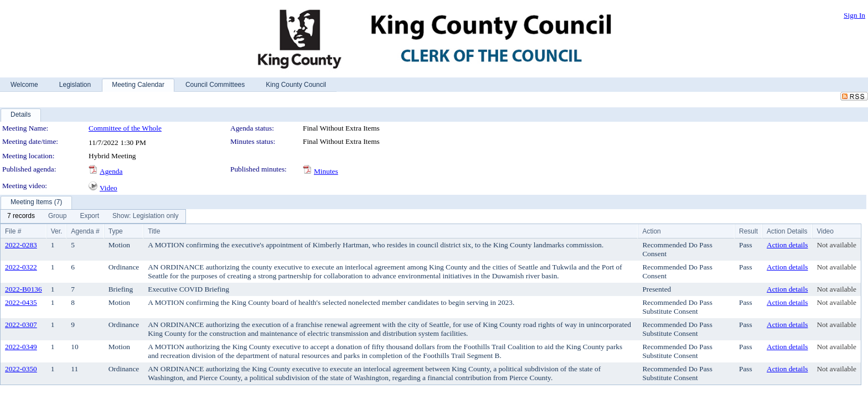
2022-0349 (21, 347)
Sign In (854, 15)
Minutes (326, 171)
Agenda (111, 171)
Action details (787, 245)
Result (748, 231)
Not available (836, 245)
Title (154, 231)
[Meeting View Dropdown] (145, 216)
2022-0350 (21, 369)
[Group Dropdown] (57, 216)
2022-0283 (21, 245)
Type (116, 231)
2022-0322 (21, 267)
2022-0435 (21, 302)
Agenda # (85, 231)
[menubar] (93, 216)
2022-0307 (21, 325)
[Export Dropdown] (89, 216)
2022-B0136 (24, 289)
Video (108, 188)
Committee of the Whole (125, 128)
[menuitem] (21, 216)
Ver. (57, 231)
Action (651, 231)
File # (13, 231)
